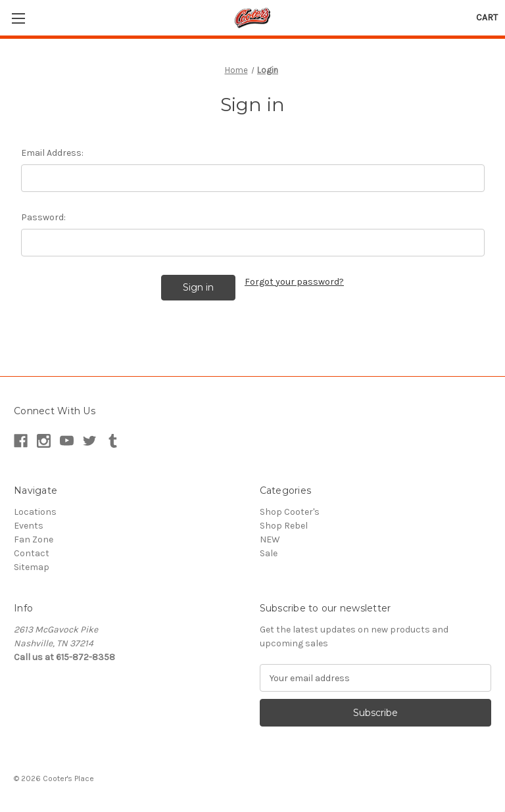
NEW (270, 539)
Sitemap (32, 567)
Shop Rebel (284, 526)
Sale (269, 553)
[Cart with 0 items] (487, 17)
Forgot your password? (294, 282)
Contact (32, 553)
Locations (35, 512)
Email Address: (52, 153)
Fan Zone (34, 539)
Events (29, 526)
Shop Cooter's (290, 512)
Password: (43, 217)
